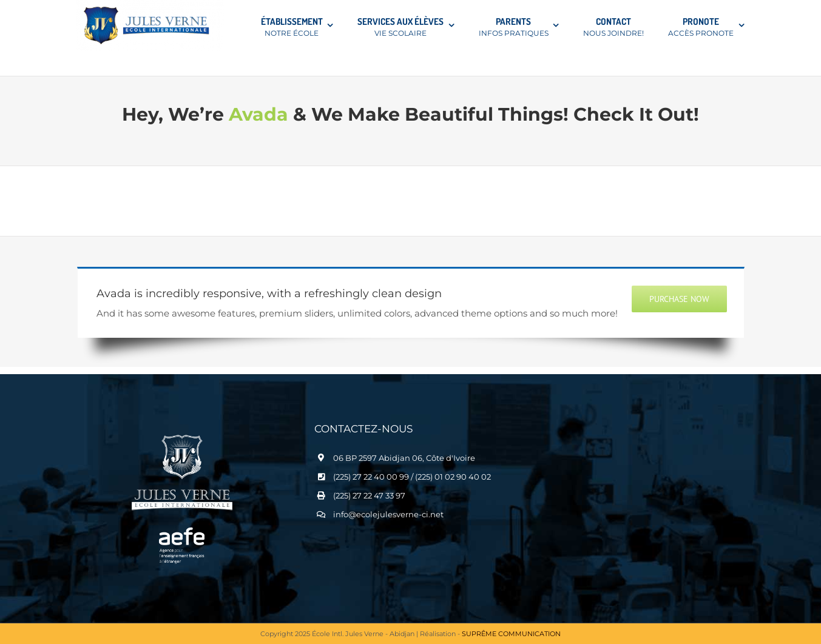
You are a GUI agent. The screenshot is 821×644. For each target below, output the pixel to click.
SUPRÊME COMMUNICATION (511, 634)
